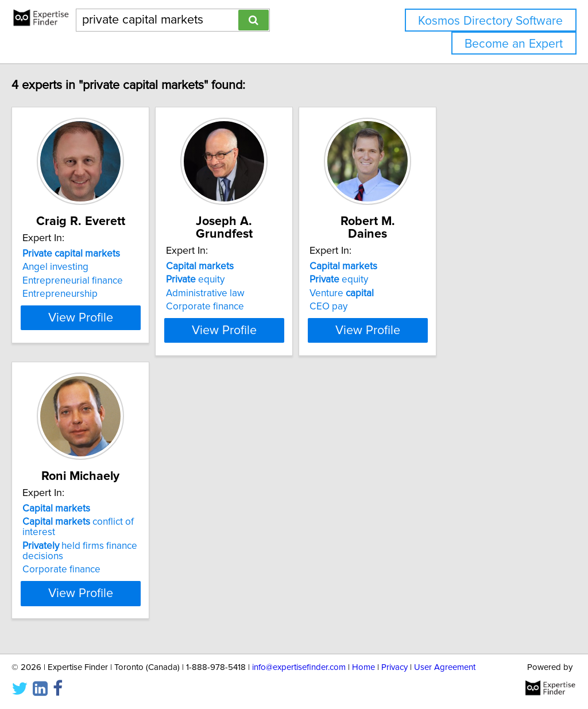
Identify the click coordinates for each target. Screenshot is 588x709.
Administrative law (258, 281)
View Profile (119, 338)
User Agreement (445, 667)
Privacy (394, 667)
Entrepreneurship (84, 294)
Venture (423, 281)
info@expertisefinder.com (299, 667)
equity (248, 267)
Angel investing (80, 267)
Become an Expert (514, 44)
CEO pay (410, 294)
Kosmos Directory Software (490, 21)
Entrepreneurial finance (97, 281)
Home (363, 667)
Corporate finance (258, 294)
